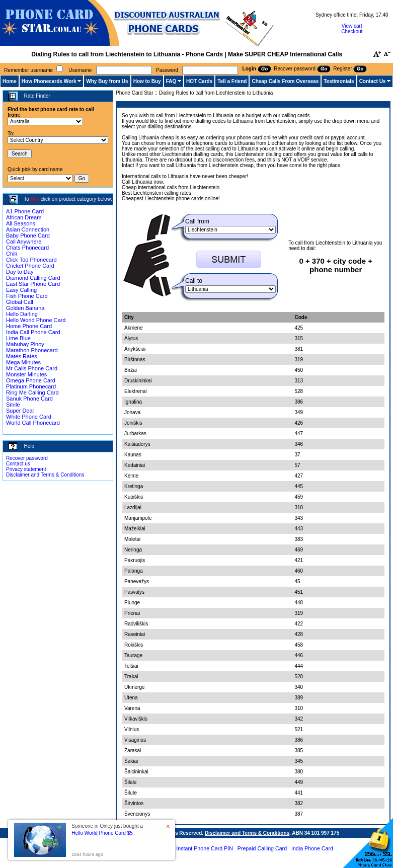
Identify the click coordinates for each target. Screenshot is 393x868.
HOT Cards (199, 81)
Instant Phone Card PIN (205, 848)
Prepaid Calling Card (262, 848)
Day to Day (20, 272)
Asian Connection (28, 229)
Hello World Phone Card (36, 320)
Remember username (28, 70)
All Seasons (21, 223)
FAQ (171, 81)
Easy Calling (21, 290)
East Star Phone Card (33, 284)
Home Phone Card (29, 326)
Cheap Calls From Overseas (285, 81)
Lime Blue (18, 338)
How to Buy (147, 81)
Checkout (352, 31)
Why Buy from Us (107, 81)
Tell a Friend (232, 81)
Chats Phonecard (27, 248)
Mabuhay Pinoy (25, 344)
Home (10, 81)
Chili (11, 254)
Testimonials (339, 81)
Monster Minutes (26, 374)
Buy (35, 199)
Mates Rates (22, 356)
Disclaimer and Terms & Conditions (45, 475)
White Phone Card (29, 417)
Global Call (20, 302)
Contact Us (373, 81)
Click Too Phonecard (31, 260)
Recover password (27, 458)
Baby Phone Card (28, 235)
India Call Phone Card (33, 332)
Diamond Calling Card (33, 278)
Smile (13, 405)
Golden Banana (25, 308)
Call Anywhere (24, 242)
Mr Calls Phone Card (32, 368)
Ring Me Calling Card (32, 392)
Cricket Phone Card (30, 266)
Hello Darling (22, 314)
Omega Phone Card (31, 380)
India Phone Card (312, 848)
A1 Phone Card (25, 211)
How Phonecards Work (49, 81)
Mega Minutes (23, 362)
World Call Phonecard (33, 423)
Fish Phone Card (27, 296)
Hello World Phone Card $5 (102, 833)
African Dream (24, 217)
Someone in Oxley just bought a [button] (107, 830)
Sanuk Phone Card (29, 399)
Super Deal (20, 411)
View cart (352, 26)
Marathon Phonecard (32, 350)
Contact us (18, 464)
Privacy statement (26, 469)
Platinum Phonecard (31, 386)
